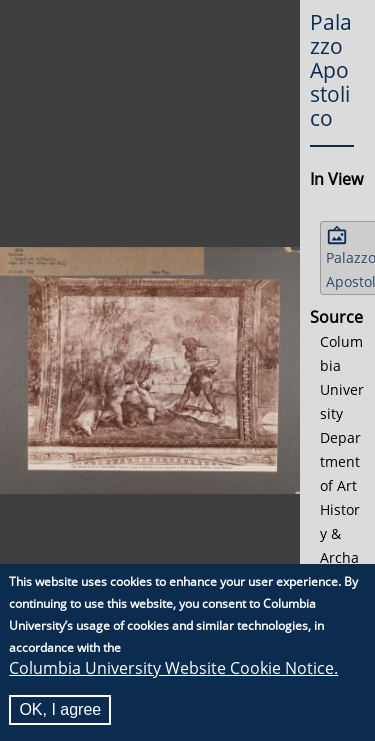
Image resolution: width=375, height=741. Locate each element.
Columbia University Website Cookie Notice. (173, 669)
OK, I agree (60, 710)
